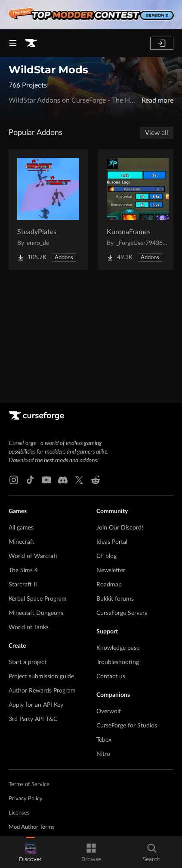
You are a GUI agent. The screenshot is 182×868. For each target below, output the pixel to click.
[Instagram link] (14, 480)
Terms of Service (29, 785)
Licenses (19, 813)
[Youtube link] (46, 480)
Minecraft (22, 542)
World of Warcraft (33, 556)
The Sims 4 (23, 570)
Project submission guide (41, 677)
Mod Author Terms (32, 827)
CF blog (106, 556)
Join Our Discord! (120, 528)
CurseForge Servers (122, 613)
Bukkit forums (115, 599)
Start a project (28, 662)
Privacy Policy (26, 799)
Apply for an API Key (36, 705)
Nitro (103, 754)
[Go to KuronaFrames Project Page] (138, 210)
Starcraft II (23, 585)
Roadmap (109, 585)
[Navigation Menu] (13, 43)
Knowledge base (118, 648)
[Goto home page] (31, 43)
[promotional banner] (91, 15)
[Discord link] (63, 480)
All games (21, 528)
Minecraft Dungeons (36, 613)
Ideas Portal (112, 542)
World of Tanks (29, 627)
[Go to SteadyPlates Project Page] (48, 210)
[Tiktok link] (30, 480)
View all (157, 133)
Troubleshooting (118, 662)
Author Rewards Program (42, 691)
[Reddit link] (96, 480)
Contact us (111, 677)
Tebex (104, 740)
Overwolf (109, 711)
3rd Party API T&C (33, 719)
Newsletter (111, 570)
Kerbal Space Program (38, 599)
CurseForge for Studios (127, 726)
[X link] (79, 480)
